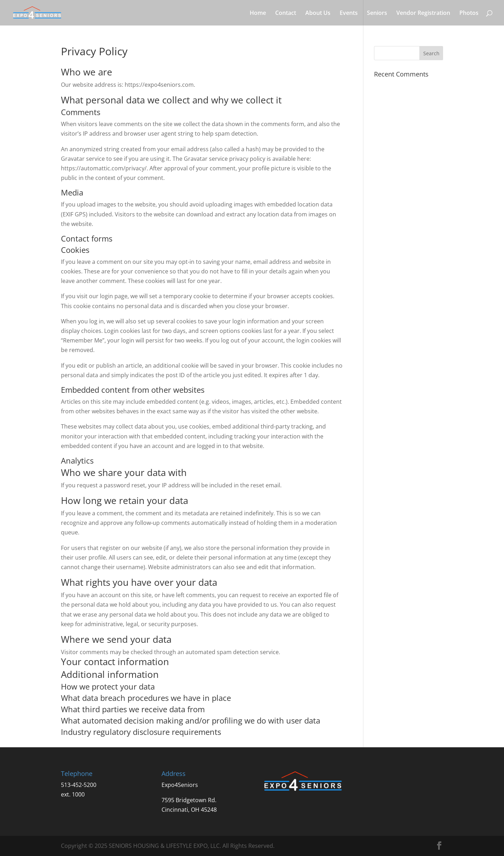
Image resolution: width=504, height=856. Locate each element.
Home (258, 13)
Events (349, 13)
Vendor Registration (423, 13)
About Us (318, 13)
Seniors (377, 13)
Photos (469, 13)
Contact (286, 13)
